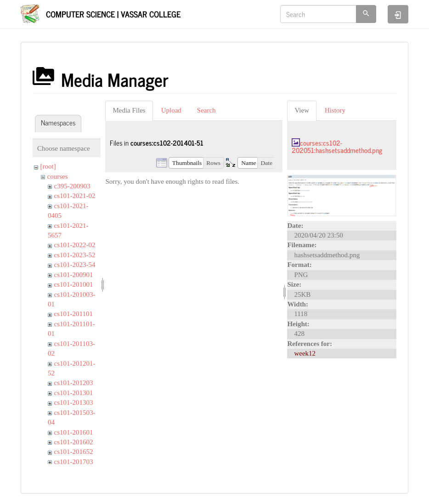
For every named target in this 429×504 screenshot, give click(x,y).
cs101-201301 (74, 393)
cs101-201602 (74, 442)
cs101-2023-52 (75, 255)
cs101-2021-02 (75, 196)
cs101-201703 (74, 462)
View (302, 110)
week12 (305, 353)
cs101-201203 (74, 383)
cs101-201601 (74, 432)
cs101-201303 (74, 402)
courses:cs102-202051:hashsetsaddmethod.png (337, 147)
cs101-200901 (74, 275)
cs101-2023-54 (75, 265)
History (335, 110)
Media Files (129, 110)
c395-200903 (72, 186)
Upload (171, 110)
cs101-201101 (73, 314)
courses (58, 176)
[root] (48, 166)
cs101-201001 (74, 284)
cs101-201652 (74, 452)
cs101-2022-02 (75, 245)
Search (206, 110)
